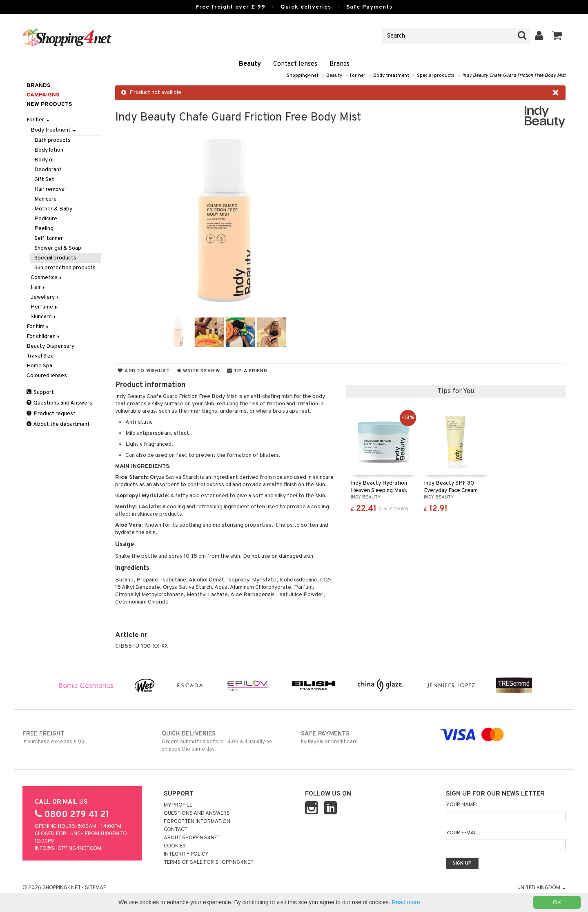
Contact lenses (295, 64)
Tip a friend (247, 371)
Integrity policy (186, 854)
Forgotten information (197, 822)
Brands (340, 64)
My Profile (178, 805)
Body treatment (391, 76)
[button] (557, 36)
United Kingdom (541, 888)
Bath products (52, 140)
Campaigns (43, 95)
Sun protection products (65, 268)
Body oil (45, 160)
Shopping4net (303, 76)
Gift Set (44, 180)
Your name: (461, 805)
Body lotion (49, 150)
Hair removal (50, 189)
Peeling (44, 229)
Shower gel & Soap (58, 248)
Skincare (44, 317)
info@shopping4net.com (68, 849)
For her (358, 76)
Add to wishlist (144, 371)
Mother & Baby (53, 209)
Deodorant (48, 170)
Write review (198, 371)
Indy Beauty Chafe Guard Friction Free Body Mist (514, 76)
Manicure (46, 199)
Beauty (250, 64)
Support (40, 392)
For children (44, 336)
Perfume (45, 307)
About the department (58, 424)
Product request (51, 414)
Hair (38, 287)
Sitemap (96, 888)
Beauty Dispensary (50, 346)
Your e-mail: (463, 833)
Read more (406, 902)
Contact (176, 830)
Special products (436, 76)
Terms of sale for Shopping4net (209, 863)
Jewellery (45, 297)
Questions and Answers (59, 403)
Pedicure (46, 219)
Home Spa (39, 366)
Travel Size (40, 356)
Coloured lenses (47, 376)
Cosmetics (47, 278)
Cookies (175, 846)
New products (49, 104)
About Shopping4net (192, 838)
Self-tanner (49, 238)
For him (38, 327)
